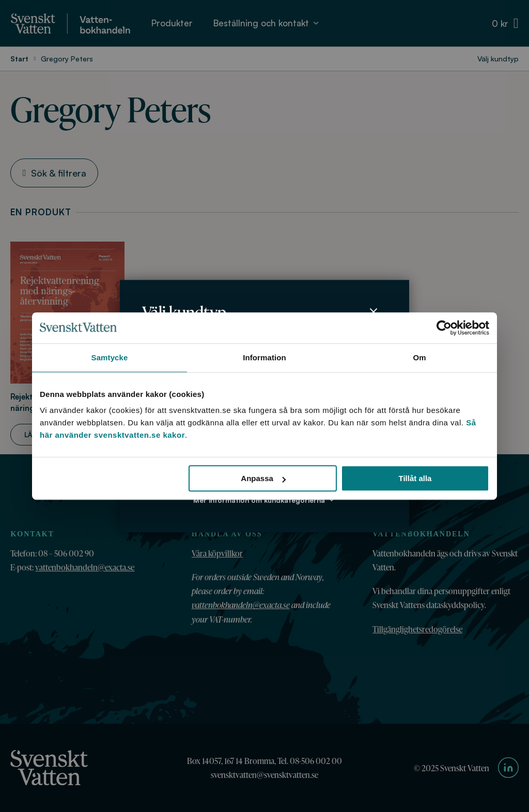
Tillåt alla (415, 478)
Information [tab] (264, 357)
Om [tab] (419, 357)
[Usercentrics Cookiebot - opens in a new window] (444, 328)
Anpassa (263, 478)
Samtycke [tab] (110, 357)
